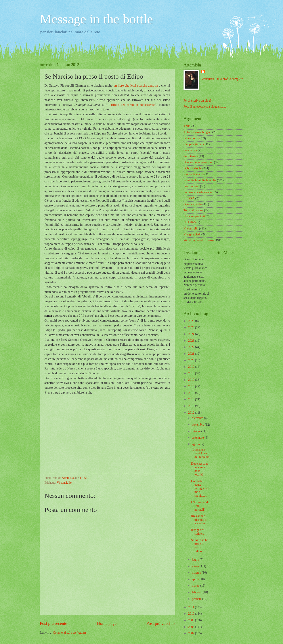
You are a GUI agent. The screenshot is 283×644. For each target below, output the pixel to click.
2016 (192, 386)
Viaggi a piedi (192, 234)
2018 (192, 373)
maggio (197, 573)
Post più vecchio (161, 623)
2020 (192, 360)
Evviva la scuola (194, 174)
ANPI (187, 126)
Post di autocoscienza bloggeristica (205, 107)
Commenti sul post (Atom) (69, 633)
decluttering (191, 156)
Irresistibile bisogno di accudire (199, 520)
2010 (192, 614)
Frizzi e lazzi (191, 186)
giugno (197, 566)
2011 (192, 607)
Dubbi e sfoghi (193, 168)
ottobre (197, 431)
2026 (192, 321)
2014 (192, 399)
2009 (192, 620)
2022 (192, 347)
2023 (192, 341)
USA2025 (190, 222)
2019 (192, 367)
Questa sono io (193, 204)
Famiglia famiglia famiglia (200, 180)
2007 (192, 633)
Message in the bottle (96, 19)
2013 (192, 406)
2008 (192, 627)
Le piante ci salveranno (198, 192)
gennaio (197, 599)
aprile (196, 579)
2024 (192, 334)
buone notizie (192, 138)
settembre (198, 438)
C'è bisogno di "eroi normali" (200, 506)
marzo (196, 586)
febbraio (197, 592)
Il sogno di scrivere (198, 532)
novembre (198, 425)
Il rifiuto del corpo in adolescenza (131, 105)
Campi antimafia (194, 144)
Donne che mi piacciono (198, 162)
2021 (192, 354)
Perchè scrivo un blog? (197, 101)
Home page (107, 623)
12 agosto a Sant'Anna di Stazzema (200, 453)
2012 (192, 413)
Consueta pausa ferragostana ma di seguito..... (200, 488)
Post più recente (53, 623)
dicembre (198, 418)
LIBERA (189, 198)
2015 (192, 393)
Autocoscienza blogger (198, 132)
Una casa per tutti (194, 216)
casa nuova (190, 150)
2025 (192, 327)
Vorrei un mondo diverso (199, 240)
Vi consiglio (64, 483)
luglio (196, 560)
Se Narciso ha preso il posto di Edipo (200, 546)
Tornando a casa (193, 210)
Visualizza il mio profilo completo (222, 79)
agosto (196, 444)
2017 (192, 380)
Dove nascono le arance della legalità (200, 469)
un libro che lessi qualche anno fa (136, 85)
